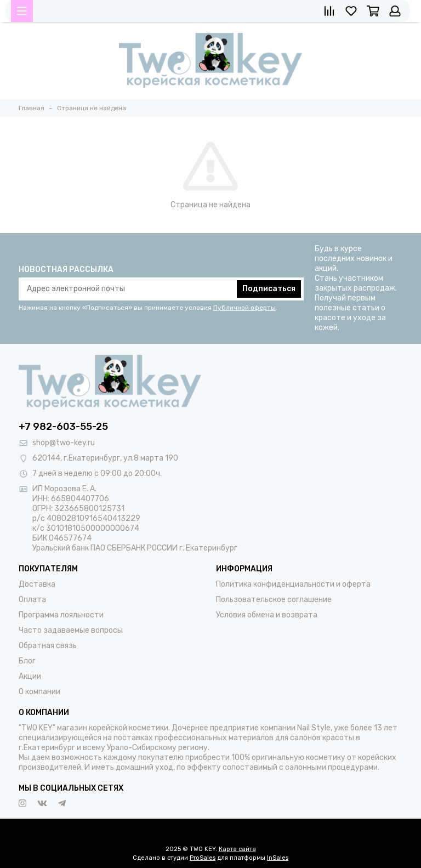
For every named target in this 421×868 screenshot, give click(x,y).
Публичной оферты (244, 308)
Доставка (37, 584)
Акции (30, 676)
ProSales (203, 858)
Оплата (32, 600)
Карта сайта (237, 849)
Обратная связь (48, 646)
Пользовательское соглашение (274, 600)
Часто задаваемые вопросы (71, 630)
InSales (278, 858)
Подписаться (269, 289)
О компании (39, 692)
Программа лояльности (61, 615)
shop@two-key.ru (64, 443)
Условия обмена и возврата (267, 615)
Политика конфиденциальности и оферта (293, 584)
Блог (27, 661)
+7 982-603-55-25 (63, 427)
